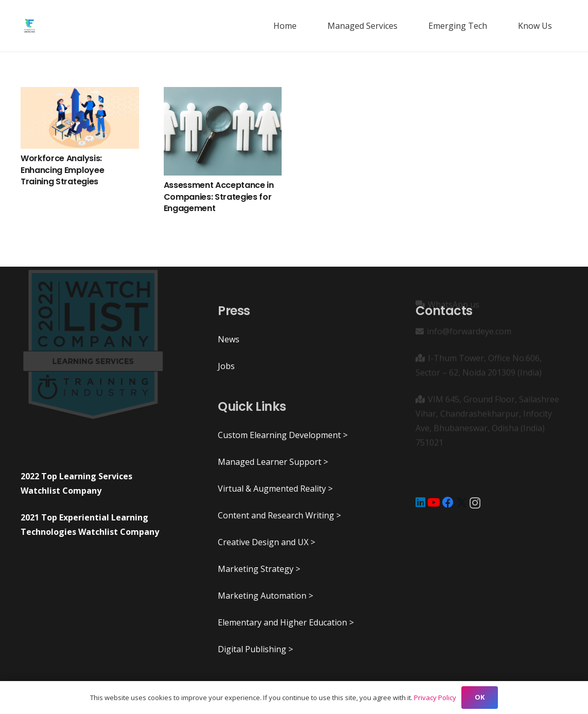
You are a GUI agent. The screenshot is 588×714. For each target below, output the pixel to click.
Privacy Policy (435, 698)
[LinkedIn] (420, 502)
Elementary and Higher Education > (286, 622)
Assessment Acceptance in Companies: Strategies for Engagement (219, 197)
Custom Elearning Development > (283, 435)
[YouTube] (434, 502)
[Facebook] (448, 502)
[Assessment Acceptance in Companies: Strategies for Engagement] (223, 131)
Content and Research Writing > (279, 515)
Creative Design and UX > (266, 542)
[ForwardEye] (29, 26)
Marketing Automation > (265, 596)
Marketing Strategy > (259, 569)
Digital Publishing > (255, 649)
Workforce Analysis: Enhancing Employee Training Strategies (62, 170)
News (229, 339)
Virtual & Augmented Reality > (275, 489)
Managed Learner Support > (273, 462)
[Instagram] (475, 503)
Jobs (226, 366)
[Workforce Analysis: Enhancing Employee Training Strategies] (80, 118)
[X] (462, 503)
